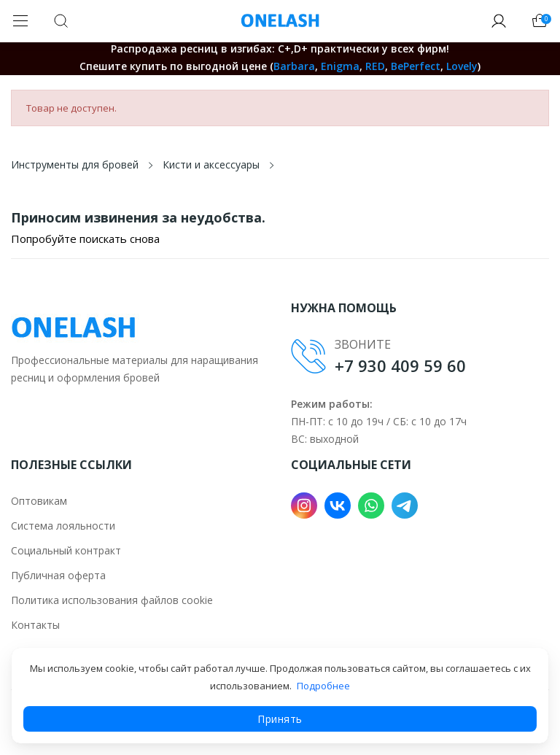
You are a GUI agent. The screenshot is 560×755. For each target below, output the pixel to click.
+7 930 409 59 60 (400, 365)
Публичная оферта (58, 575)
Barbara (294, 66)
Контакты (35, 625)
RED (375, 66)
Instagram (304, 506)
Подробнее (323, 686)
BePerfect (416, 66)
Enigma (340, 66)
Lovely (462, 66)
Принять (280, 719)
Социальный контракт (66, 550)
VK (338, 506)
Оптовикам (39, 501)
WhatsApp (371, 506)
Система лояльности (63, 526)
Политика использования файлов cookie (112, 600)
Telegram (405, 506)
